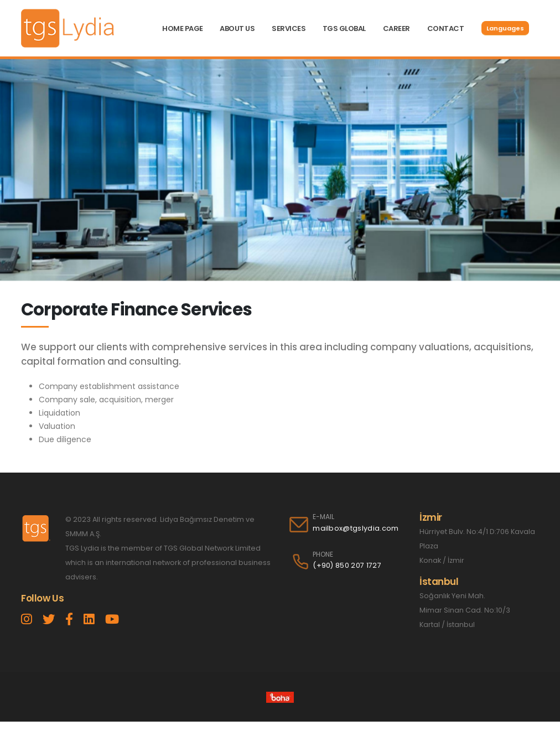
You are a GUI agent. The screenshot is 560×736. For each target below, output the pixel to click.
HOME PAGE (183, 28)
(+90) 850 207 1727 (347, 565)
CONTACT (446, 28)
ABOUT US (237, 28)
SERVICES (289, 28)
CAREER (396, 28)
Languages (505, 28)
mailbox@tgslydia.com (356, 528)
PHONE (323, 554)
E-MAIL (323, 517)
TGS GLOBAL (344, 28)
